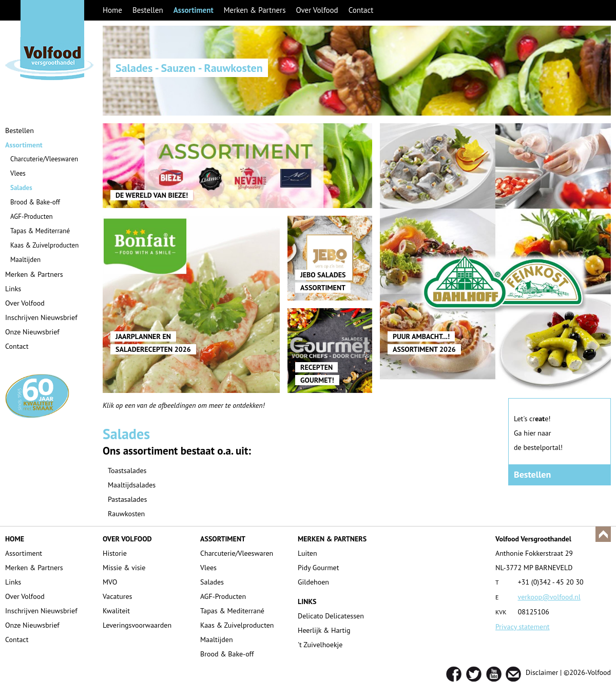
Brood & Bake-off (35, 202)
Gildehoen (313, 582)
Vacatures (118, 596)
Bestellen (148, 10)
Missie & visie (124, 568)
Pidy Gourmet (318, 568)
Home (112, 10)
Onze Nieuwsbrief (32, 332)
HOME (15, 539)
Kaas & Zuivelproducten (44, 245)
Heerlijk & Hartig (324, 630)
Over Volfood (317, 10)
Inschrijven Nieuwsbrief (41, 317)
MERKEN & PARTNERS (332, 539)
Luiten (307, 553)
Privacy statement (523, 627)
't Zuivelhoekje (320, 645)
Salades (21, 188)
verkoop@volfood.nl (549, 597)
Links (13, 289)
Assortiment (194, 10)
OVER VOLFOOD (127, 539)
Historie (115, 553)
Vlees (18, 173)
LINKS (307, 601)
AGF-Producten (32, 217)
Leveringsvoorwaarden (137, 625)
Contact (361, 10)
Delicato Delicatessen (331, 616)
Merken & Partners (255, 10)
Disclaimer (542, 672)
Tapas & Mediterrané (40, 231)
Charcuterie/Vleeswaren (44, 159)
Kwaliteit (116, 611)
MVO (110, 582)
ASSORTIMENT (223, 539)
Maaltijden (25, 260)
